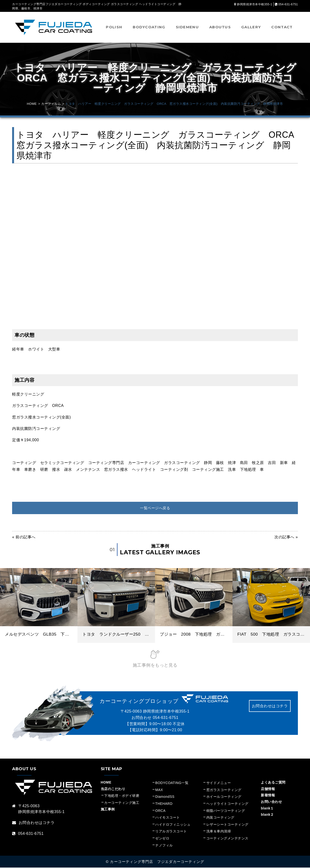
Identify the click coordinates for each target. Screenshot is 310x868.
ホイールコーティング (224, 797)
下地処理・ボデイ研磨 (122, 796)
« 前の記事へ (24, 537)
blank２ (267, 815)
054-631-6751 (166, 718)
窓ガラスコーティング (224, 790)
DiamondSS (165, 797)
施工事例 (108, 809)
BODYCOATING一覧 (172, 783)
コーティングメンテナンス (227, 838)
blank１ (267, 808)
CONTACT (282, 27)
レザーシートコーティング (227, 825)
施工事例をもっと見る (155, 665)
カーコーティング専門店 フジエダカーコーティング (157, 862)
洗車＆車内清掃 (219, 832)
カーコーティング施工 (122, 803)
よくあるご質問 (273, 783)
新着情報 (268, 796)
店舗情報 (268, 789)
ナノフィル (164, 845)
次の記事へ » (286, 537)
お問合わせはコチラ (270, 706)
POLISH (114, 27)
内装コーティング (220, 818)
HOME (106, 783)
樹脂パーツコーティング (226, 811)
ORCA (160, 811)
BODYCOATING (149, 27)
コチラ (49, 823)
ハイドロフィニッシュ (173, 825)
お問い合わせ (271, 802)
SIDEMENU (187, 27)
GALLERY (251, 27)
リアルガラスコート (171, 832)
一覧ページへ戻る (155, 508)
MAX (159, 790)
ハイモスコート (168, 818)
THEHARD (164, 804)
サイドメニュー (220, 783)
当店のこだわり (113, 789)
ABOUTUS (220, 27)
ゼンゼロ (162, 838)
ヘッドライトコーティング (227, 804)
